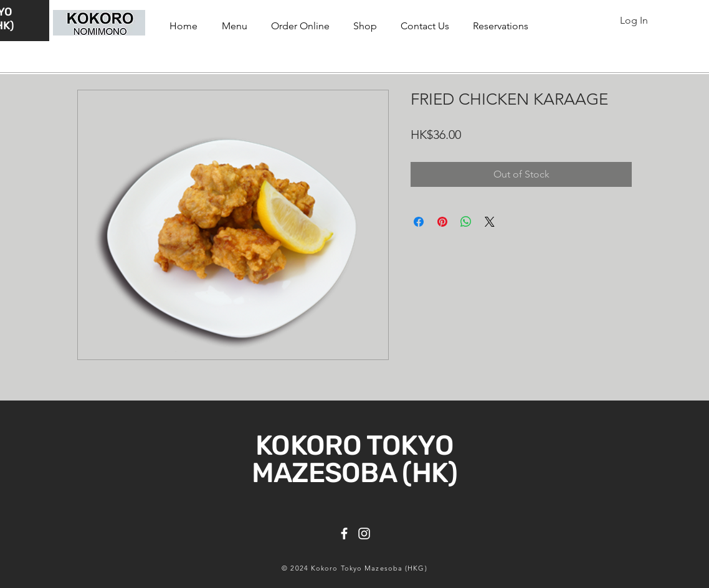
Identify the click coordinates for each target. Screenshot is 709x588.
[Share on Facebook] (419, 222)
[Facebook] (344, 533)
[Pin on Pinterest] (442, 222)
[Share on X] (490, 222)
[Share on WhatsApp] (466, 222)
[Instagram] (364, 533)
